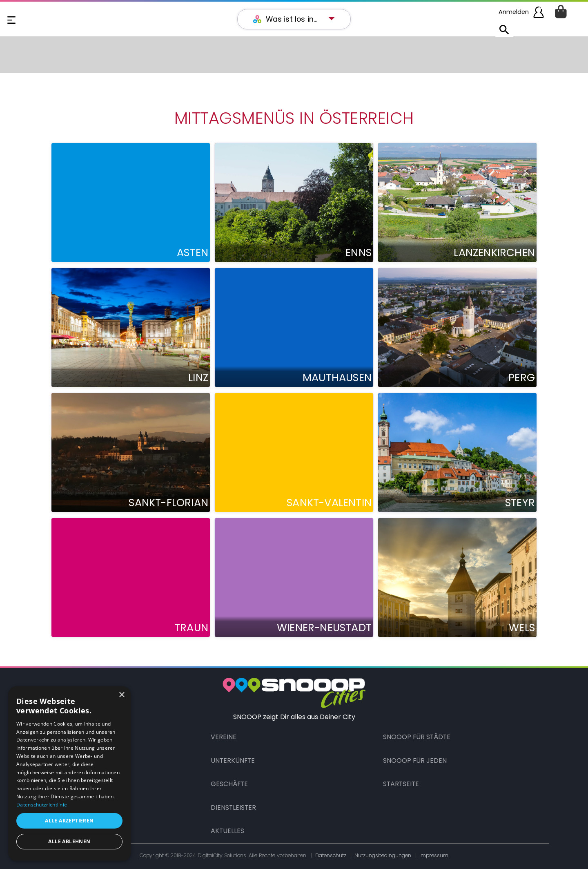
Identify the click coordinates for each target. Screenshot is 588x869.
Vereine (224, 737)
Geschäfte (229, 784)
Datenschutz (331, 855)
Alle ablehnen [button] (69, 841)
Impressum (434, 855)
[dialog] (69, 774)
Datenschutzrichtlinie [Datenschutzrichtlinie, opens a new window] (42, 805)
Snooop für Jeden (415, 761)
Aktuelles (227, 831)
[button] (298, 19)
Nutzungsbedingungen (383, 855)
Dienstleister (233, 808)
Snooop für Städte (417, 737)
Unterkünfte (233, 761)
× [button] (121, 695)
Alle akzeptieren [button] (69, 821)
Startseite (401, 784)
